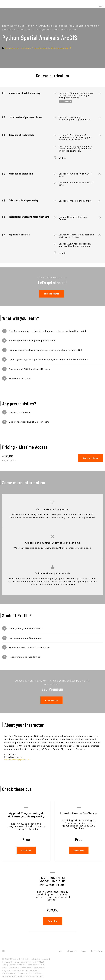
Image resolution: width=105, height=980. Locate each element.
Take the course (51, 294)
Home (60, 951)
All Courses (72, 951)
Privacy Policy (97, 951)
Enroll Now (26, 850)
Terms (84, 951)
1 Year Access (51, 700)
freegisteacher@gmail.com (17, 759)
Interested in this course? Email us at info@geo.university (38, 48)
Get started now (90, 458)
